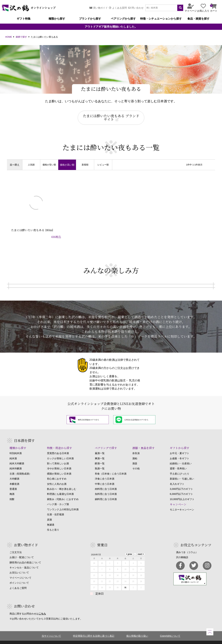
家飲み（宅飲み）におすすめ (63, 493)
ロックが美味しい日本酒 (60, 452)
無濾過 (51, 518)
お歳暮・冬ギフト (180, 452)
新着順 (85, 165)
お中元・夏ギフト (180, 447)
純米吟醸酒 (16, 462)
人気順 (31, 165)
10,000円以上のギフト (182, 493)
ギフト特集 (24, 19)
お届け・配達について (22, 551)
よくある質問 (118, 8)
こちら (42, 607)
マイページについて (20, 572)
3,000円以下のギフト (181, 483)
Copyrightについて (170, 630)
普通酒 (13, 483)
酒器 (135, 457)
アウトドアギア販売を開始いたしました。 (111, 27)
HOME (9, 37)
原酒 (49, 513)
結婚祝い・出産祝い (181, 457)
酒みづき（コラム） (187, 546)
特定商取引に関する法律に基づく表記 (94, 630)
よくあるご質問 (18, 582)
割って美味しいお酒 (58, 457)
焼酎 (12, 493)
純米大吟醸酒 (17, 457)
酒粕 (135, 452)
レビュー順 (103, 165)
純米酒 (13, 452)
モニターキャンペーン (182, 503)
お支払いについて (19, 566)
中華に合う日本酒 (105, 478)
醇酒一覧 (100, 457)
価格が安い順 (49, 165)
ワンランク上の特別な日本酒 (63, 503)
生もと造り (53, 523)
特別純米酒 (16, 447)
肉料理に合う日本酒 (106, 483)
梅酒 (12, 488)
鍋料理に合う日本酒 (106, 493)
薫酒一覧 (100, 447)
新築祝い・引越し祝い (182, 472)
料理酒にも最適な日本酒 (60, 488)
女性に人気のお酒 (57, 478)
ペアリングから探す (123, 19)
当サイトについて (51, 630)
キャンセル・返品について (24, 561)
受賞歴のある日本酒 (58, 447)
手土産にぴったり (180, 467)
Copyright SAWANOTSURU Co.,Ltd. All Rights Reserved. (111, 639)
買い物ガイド (99, 8)
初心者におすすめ (57, 472)
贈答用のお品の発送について (25, 556)
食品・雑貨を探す (198, 19)
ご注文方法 (16, 546)
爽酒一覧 (100, 452)
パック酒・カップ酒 (58, 498)
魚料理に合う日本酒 (106, 488)
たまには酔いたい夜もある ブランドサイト (111, 118)
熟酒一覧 (100, 462)
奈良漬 (136, 447)
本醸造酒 (14, 478)
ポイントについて (19, 577)
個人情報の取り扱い (137, 630)
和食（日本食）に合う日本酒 (111, 467)
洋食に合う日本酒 (105, 472)
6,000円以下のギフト (181, 488)
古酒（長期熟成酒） (20, 467)
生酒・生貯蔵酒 (55, 508)
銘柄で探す (21, 37)
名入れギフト (177, 478)
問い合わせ (136, 8)
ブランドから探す (90, 19)
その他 (136, 462)
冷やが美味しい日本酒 (59, 462)
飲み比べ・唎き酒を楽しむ (62, 483)
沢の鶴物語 (182, 551)
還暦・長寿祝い (178, 462)
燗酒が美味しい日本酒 (59, 467)
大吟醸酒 (14, 472)
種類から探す (57, 19)
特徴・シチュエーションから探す (161, 19)
